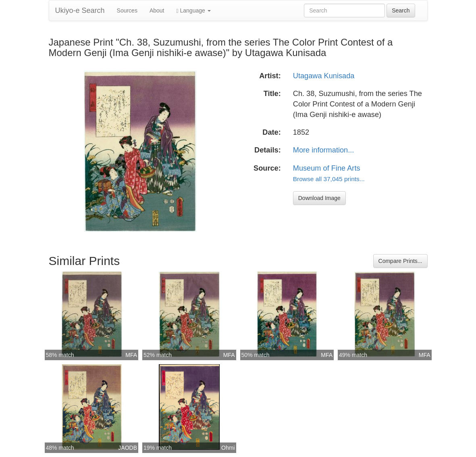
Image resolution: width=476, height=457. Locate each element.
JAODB (128, 448)
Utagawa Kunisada (324, 76)
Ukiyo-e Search (80, 10)
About (157, 10)
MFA (131, 355)
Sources (127, 10)
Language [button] (194, 11)
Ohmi (228, 448)
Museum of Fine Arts (327, 168)
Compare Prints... (400, 261)
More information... (324, 150)
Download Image (319, 198)
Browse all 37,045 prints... (329, 179)
